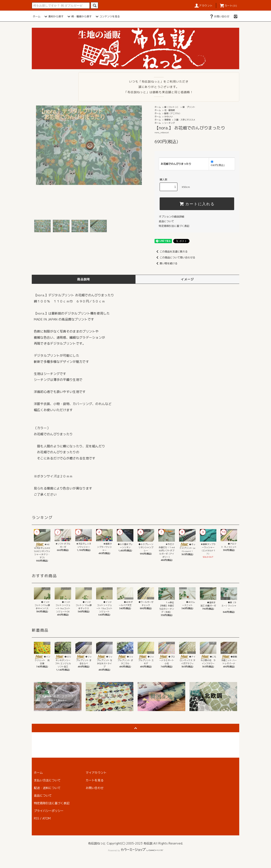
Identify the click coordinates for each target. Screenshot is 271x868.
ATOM (46, 818)
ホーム (37, 16)
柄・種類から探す (79, 16)
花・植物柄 (170, 110)
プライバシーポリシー (49, 811)
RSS (37, 818)
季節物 (167, 120)
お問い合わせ (219, 16)
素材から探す (53, 16)
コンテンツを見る (107, 16)
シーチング (170, 123)
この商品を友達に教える (171, 252)
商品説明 (84, 279)
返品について (166, 221)
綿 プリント (189, 107)
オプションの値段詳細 (171, 217)
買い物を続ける (166, 263)
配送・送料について (47, 788)
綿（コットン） (172, 107)
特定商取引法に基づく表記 (174, 226)
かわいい (169, 116)
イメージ (187, 279)
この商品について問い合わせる (175, 257)
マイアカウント (96, 773)
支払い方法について (47, 780)
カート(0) (228, 6)
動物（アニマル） (173, 113)
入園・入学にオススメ (185, 120)
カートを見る (95, 780)
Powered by (136, 850)
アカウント (203, 6)
